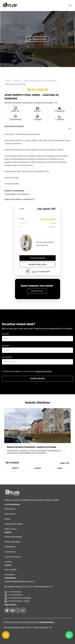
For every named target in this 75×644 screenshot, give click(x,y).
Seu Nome (6, 334)
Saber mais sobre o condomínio (20, 199)
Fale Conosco (10, 514)
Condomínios (10, 552)
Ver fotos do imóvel (37, 39)
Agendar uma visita (37, 265)
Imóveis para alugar (12, 542)
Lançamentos (10, 547)
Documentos (10, 575)
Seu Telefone (7, 357)
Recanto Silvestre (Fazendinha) (40, 81)
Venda (17, 81)
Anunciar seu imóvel (13, 557)
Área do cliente (10, 570)
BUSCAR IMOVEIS (37, 379)
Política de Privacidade (43, 372)
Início (8, 81)
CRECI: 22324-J (11, 529)
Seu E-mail (6, 346)
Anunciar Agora (37, 291)
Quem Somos (10, 509)
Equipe (7, 519)
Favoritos (8, 562)
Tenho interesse (38, 258)
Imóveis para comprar (13, 537)
